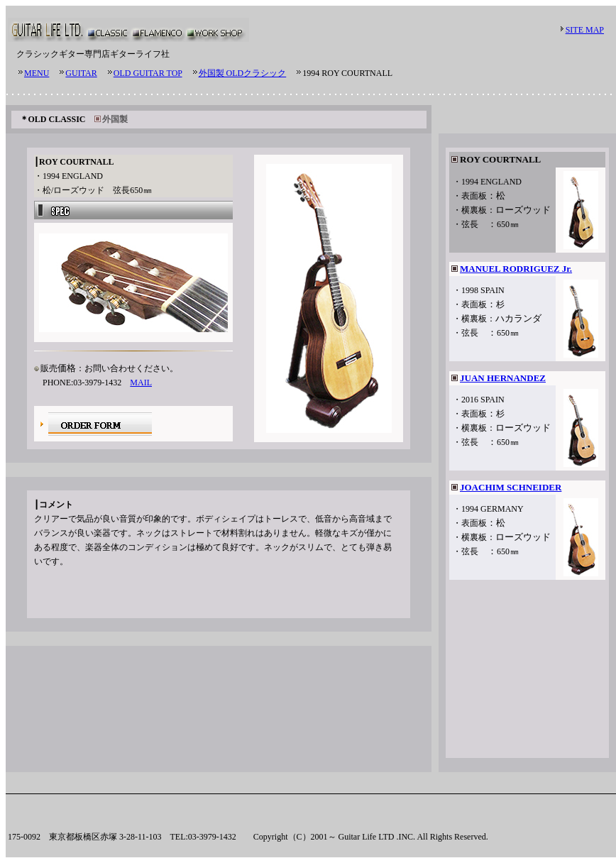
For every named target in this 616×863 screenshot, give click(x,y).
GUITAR (81, 73)
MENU (37, 73)
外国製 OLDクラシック (243, 73)
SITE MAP (585, 30)
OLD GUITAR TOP (148, 73)
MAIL (141, 383)
